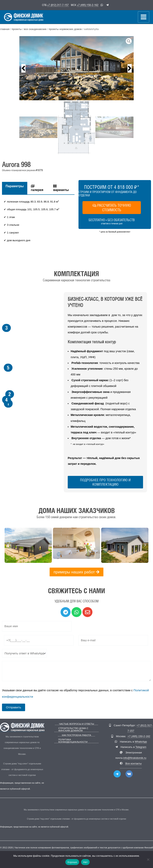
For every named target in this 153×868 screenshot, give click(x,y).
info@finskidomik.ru (135, 758)
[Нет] (148, 859)
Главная (5, 31)
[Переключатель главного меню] (144, 18)
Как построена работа (76, 735)
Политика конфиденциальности (72, 740)
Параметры (15, 188)
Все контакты (134, 763)
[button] (23, 70)
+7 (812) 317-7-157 (58, 5)
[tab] (15, 189)
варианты (61, 189)
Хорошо (72, 862)
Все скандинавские (36, 31)
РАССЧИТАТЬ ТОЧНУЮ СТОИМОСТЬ (112, 209)
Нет (85, 862)
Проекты (17, 31)
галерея (37, 189)
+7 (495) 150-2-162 (88, 5)
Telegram (141, 747)
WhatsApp (141, 742)
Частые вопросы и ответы (76, 724)
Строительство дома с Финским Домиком (73, 729)
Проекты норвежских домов (67, 31)
